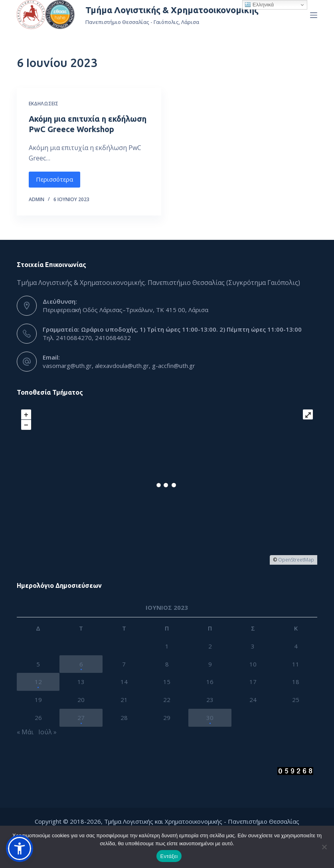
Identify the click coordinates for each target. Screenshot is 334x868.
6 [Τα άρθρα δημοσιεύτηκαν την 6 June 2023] (81, 664)
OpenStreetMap (296, 560)
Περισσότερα (54, 179)
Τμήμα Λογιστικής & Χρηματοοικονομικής (172, 10)
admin (37, 199)
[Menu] (314, 15)
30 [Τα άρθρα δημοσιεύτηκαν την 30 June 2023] (210, 718)
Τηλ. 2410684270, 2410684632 (87, 338)
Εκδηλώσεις (43, 104)
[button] (20, 848)
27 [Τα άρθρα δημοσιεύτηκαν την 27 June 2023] (81, 718)
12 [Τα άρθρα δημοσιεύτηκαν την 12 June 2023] (38, 682)
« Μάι (25, 732)
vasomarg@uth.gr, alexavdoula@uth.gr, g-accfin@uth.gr (119, 366)
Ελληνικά (259, 5)
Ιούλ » (47, 732)
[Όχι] (324, 847)
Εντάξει (169, 856)
